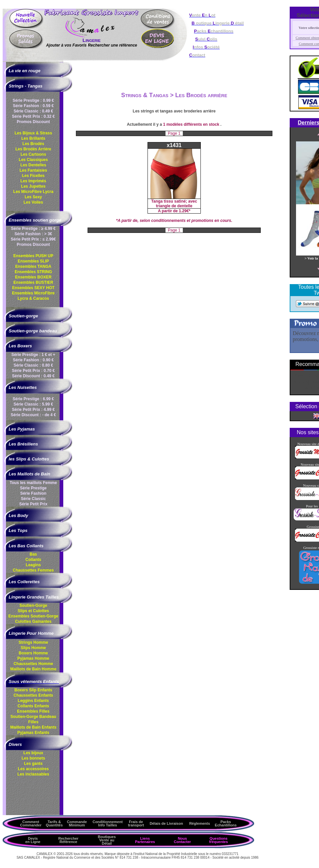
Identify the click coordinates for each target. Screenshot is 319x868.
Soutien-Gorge (33, 606)
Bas (33, 554)
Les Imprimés (33, 181)
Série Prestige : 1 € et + (33, 355)
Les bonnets (33, 758)
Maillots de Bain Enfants (33, 727)
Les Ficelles (33, 176)
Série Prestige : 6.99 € (33, 399)
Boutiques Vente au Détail (107, 840)
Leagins (33, 565)
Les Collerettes (24, 582)
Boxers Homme (33, 653)
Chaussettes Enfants (33, 695)
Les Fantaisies (33, 170)
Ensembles (33, 616)
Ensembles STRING (33, 272)
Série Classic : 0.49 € (33, 111)
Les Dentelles (33, 165)
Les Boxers (20, 346)
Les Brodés (33, 144)
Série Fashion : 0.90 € (33, 360)
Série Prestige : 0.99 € (33, 100)
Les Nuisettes (23, 387)
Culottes (33, 621)
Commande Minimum (77, 823)
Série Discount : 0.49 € (33, 376)
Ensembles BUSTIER (33, 282)
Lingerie (92, 40)
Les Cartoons (33, 154)
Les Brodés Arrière (33, 149)
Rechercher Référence (68, 840)
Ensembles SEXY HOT (33, 288)
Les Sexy (33, 197)
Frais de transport (136, 823)
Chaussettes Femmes (33, 570)
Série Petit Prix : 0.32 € (33, 116)
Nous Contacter (182, 840)
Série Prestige (33, 488)
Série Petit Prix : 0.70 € (33, 371)
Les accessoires (33, 769)
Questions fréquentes (218, 840)
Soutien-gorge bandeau (33, 331)
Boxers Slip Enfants (33, 690)
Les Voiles (33, 202)
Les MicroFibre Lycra (33, 192)
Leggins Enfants (33, 701)
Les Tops (18, 530)
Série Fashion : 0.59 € (33, 106)
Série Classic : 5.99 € (33, 404)
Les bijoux (33, 753)
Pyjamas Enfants (33, 733)
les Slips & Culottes (29, 459)
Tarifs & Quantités (54, 823)
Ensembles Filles (33, 711)
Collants (33, 560)
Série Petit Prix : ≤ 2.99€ (33, 239)
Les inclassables (33, 774)
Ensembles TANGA (33, 266)
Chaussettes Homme (33, 664)
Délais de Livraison (166, 823)
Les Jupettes (33, 186)
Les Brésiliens (23, 444)
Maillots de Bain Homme (33, 669)
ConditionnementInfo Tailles (108, 823)
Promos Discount (33, 122)
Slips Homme (33, 648)
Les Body (18, 516)
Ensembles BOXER (33, 277)
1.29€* (185, 211)
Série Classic (33, 499)
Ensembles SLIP (33, 261)
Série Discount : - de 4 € (33, 415)
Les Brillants (33, 138)
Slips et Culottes (33, 611)
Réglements (199, 823)
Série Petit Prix (33, 504)
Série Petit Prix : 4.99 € (33, 410)
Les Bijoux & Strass (33, 133)
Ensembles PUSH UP (33, 256)
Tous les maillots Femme (33, 483)
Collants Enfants (33, 706)
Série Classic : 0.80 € (33, 365)
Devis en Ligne (33, 840)
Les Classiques (33, 160)
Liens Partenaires (145, 840)
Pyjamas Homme (33, 658)
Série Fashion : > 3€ (33, 234)
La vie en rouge (24, 71)
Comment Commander (31, 823)
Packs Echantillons (226, 823)
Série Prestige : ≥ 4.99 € (33, 229)
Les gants (33, 764)
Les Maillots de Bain (29, 474)
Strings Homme (33, 642)
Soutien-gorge (23, 316)
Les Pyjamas (22, 429)
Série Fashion (33, 493)
